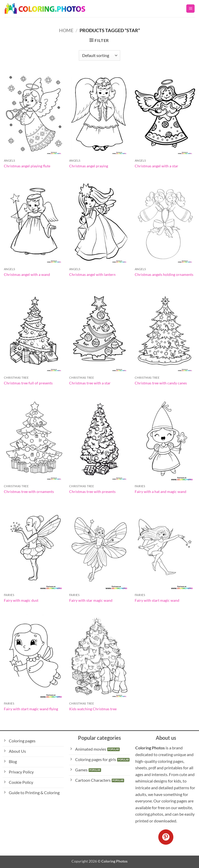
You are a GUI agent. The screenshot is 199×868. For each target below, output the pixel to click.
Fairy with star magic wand (91, 600)
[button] (190, 9)
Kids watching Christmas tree (93, 709)
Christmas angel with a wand (27, 274)
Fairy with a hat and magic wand (161, 492)
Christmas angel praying (89, 166)
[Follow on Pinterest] (166, 837)
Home (66, 30)
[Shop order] (99, 55)
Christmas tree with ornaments (29, 492)
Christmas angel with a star (157, 166)
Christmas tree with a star (90, 383)
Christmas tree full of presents (28, 383)
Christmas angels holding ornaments (164, 274)
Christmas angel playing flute (27, 166)
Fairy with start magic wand (157, 600)
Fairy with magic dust (21, 600)
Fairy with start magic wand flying (31, 709)
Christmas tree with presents (92, 492)
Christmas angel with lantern (92, 274)
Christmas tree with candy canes (161, 383)
